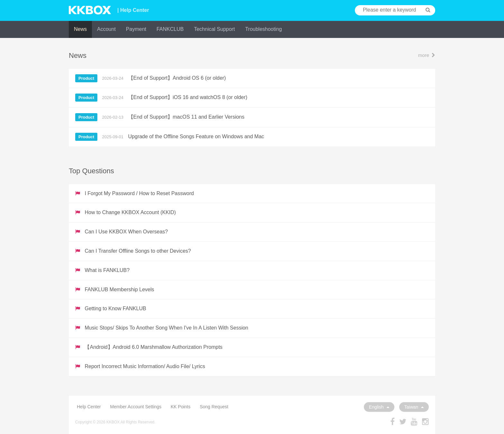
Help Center (89, 407)
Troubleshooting (264, 29)
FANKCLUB (170, 29)
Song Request (214, 407)
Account (106, 29)
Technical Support (214, 29)
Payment (136, 29)
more (427, 55)
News (80, 29)
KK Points (180, 407)
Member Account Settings (136, 407)
